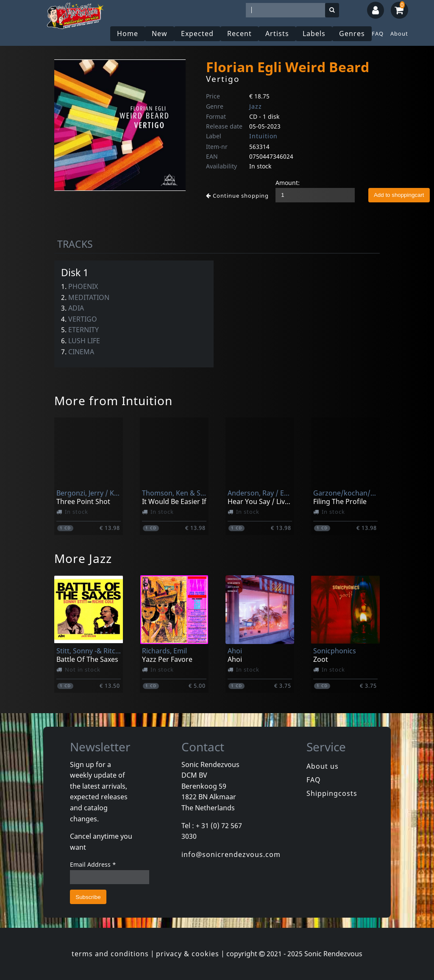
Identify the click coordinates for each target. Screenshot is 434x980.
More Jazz (83, 558)
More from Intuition (113, 400)
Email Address (93, 864)
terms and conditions (110, 954)
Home (128, 34)
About (399, 34)
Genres (352, 34)
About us (323, 766)
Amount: (288, 183)
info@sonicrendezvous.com (231, 854)
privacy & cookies (188, 954)
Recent (239, 34)
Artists (277, 34)
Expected (197, 34)
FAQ (378, 34)
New (160, 34)
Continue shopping (237, 196)
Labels (314, 34)
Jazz (256, 106)
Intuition (263, 136)
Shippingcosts (332, 793)
